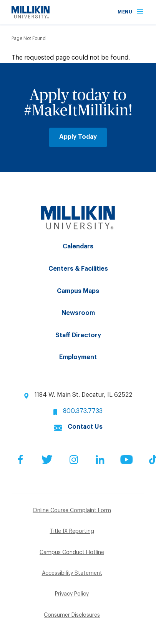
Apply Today (78, 137)
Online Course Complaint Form (72, 511)
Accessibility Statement (72, 573)
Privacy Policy (72, 594)
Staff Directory (78, 335)
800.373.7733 (83, 411)
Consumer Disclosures (72, 615)
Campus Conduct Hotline (72, 552)
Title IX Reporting (72, 531)
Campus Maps (78, 291)
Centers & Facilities (78, 269)
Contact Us (85, 427)
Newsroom (78, 313)
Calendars (78, 246)
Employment (78, 357)
